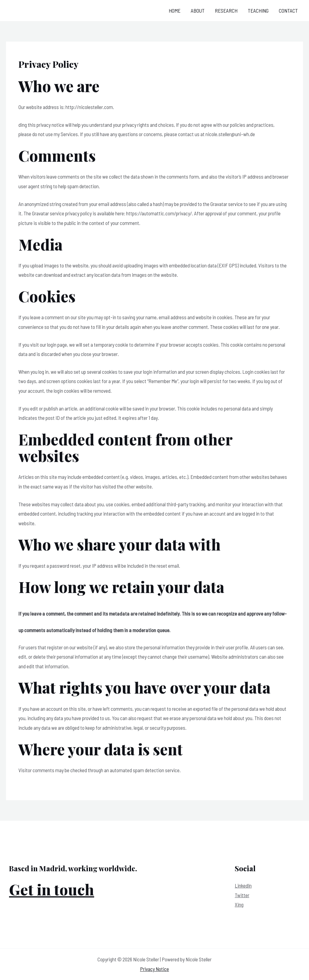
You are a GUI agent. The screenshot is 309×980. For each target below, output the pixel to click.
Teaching (258, 11)
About (198, 11)
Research (226, 11)
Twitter (242, 895)
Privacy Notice (154, 969)
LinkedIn (243, 885)
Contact (288, 11)
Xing (239, 904)
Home (175, 11)
